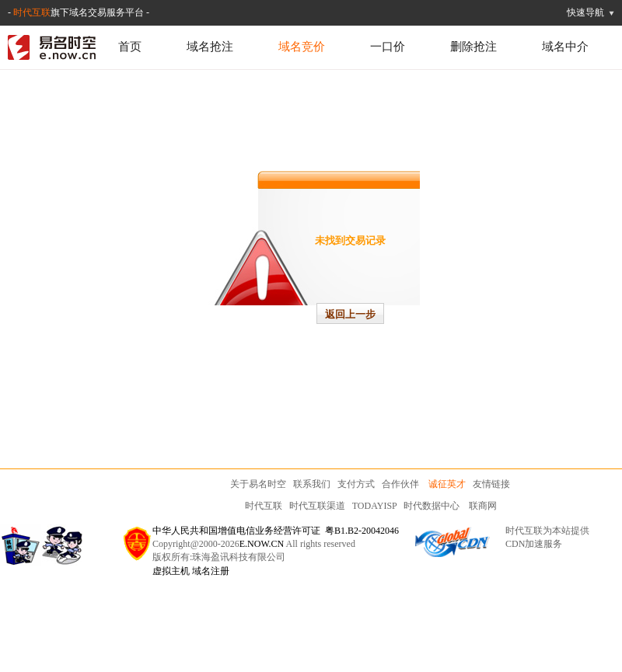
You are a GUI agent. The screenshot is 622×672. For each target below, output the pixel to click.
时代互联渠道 (317, 506)
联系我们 (312, 484)
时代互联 (32, 12)
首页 (130, 47)
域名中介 (565, 47)
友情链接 (491, 484)
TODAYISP (375, 506)
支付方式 (356, 484)
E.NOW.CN (262, 544)
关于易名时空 (258, 484)
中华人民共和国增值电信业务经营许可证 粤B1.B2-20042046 (276, 531)
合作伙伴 (400, 484)
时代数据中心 (432, 506)
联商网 (483, 506)
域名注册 (211, 571)
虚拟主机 (171, 571)
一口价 (388, 47)
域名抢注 (210, 47)
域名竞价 (302, 47)
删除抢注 (473, 47)
